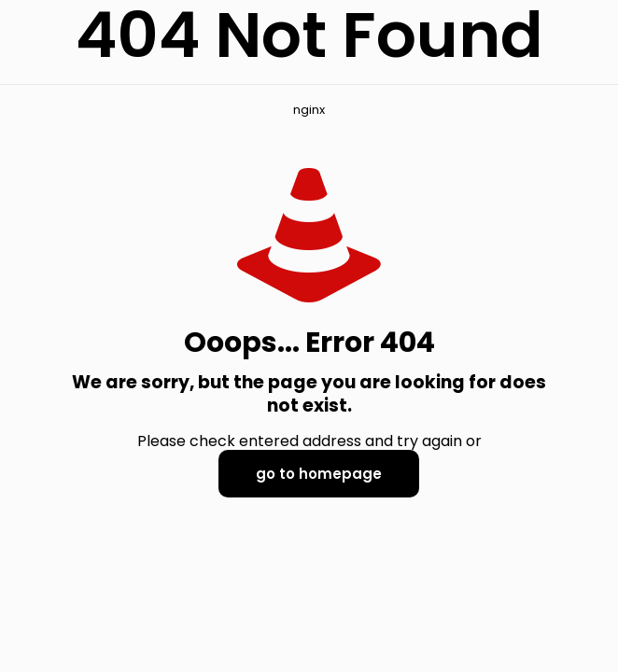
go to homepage (319, 474)
